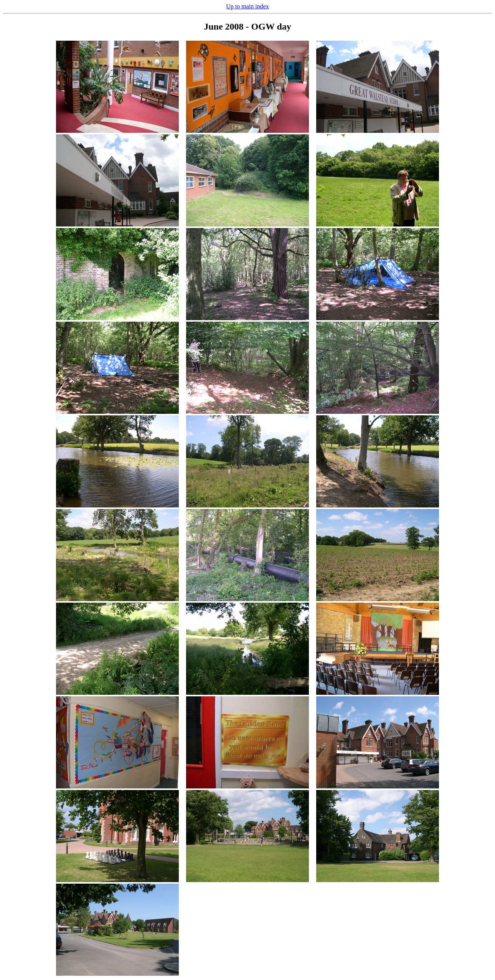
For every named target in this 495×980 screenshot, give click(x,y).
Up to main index (247, 6)
